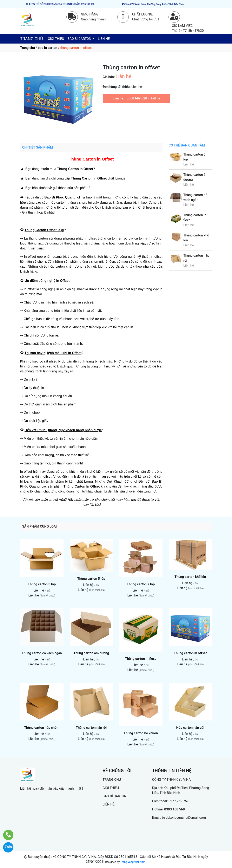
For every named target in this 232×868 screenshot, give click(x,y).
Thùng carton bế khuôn (141, 733)
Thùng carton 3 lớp (42, 584)
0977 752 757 (179, 801)
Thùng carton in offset (190, 653)
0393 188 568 (174, 809)
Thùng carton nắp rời (91, 728)
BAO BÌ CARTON (80, 39)
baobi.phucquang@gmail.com (184, 818)
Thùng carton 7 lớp (141, 584)
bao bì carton (47, 48)
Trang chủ (28, 48)
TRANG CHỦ (32, 39)
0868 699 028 (137, 98)
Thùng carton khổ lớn (190, 577)
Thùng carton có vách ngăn (42, 653)
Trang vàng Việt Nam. (133, 862)
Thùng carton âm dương (91, 653)
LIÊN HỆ (104, 39)
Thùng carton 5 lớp (91, 579)
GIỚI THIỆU (56, 39)
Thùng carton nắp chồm (42, 728)
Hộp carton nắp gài (190, 728)
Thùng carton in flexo (141, 659)
